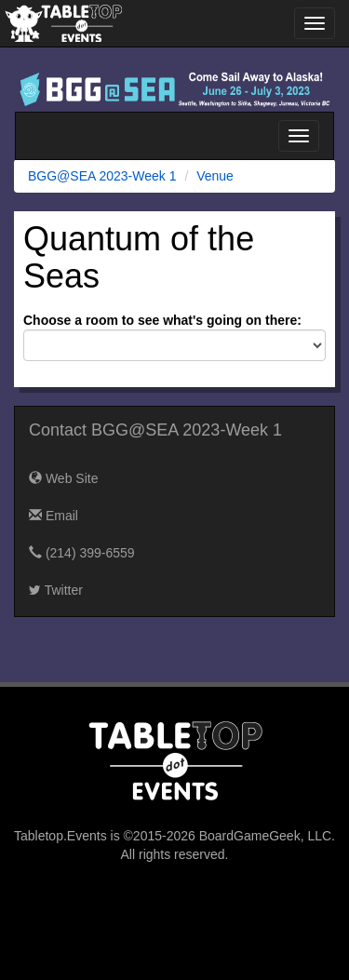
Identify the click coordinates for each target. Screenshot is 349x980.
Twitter (56, 590)
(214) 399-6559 (82, 553)
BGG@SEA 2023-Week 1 (102, 176)
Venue (215, 176)
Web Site (63, 478)
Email (54, 516)
